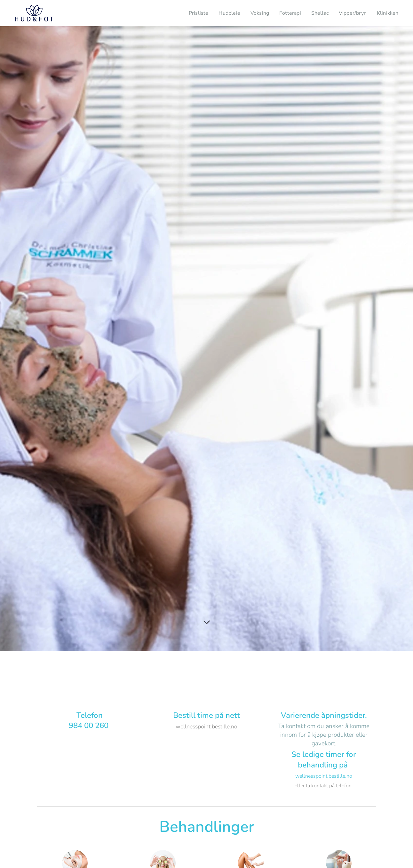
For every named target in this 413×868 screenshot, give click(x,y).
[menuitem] (189, 13)
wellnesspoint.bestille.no (324, 776)
